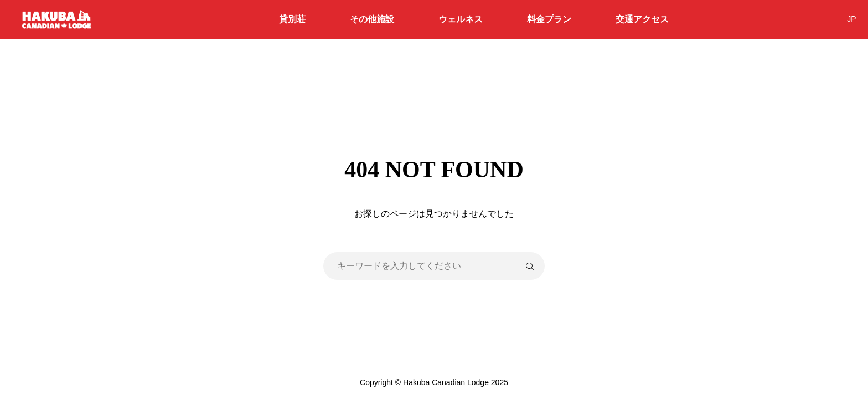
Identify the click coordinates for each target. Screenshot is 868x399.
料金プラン (549, 19)
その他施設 (372, 19)
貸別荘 (292, 19)
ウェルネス (461, 19)
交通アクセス (642, 19)
